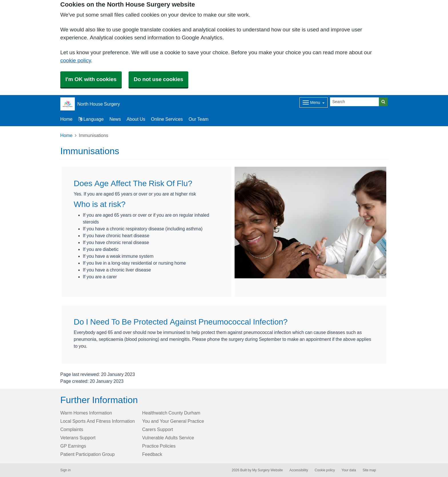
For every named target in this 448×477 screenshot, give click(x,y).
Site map (369, 470)
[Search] (355, 102)
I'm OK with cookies (91, 79)
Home (66, 135)
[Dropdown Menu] (314, 102)
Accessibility (299, 470)
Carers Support (158, 429)
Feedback (152, 454)
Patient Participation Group (87, 454)
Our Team (199, 119)
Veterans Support (78, 438)
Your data (349, 470)
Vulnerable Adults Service (168, 438)
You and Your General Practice (173, 421)
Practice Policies (159, 446)
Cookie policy (325, 470)
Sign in (65, 470)
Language (91, 119)
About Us (136, 119)
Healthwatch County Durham (171, 413)
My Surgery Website (268, 470)
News (115, 119)
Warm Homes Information (86, 413)
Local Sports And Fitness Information (98, 421)
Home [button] (66, 119)
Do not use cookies (158, 79)
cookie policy (76, 60)
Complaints (72, 429)
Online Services (167, 119)
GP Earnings (73, 446)
